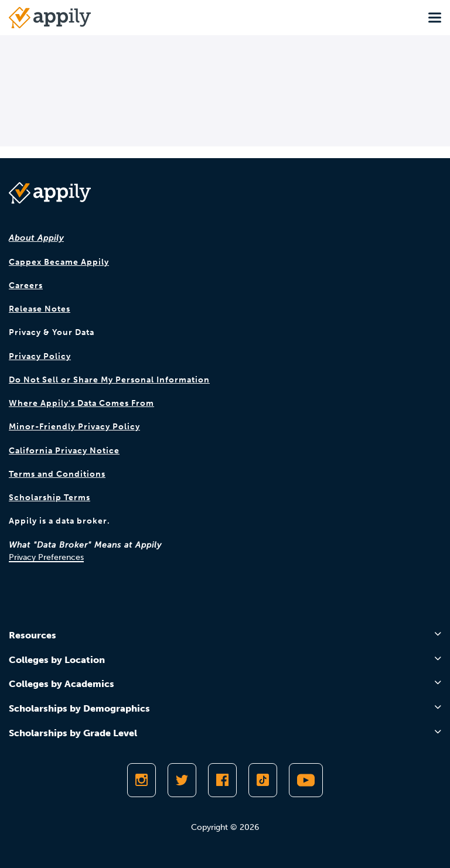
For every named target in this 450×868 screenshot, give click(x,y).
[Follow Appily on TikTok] (263, 780)
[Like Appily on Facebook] (222, 780)
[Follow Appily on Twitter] (182, 780)
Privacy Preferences (46, 557)
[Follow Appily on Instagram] (142, 780)
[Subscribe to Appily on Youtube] (306, 780)
